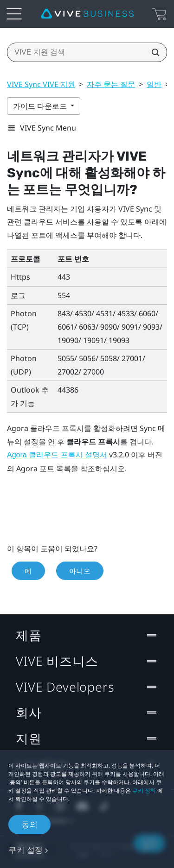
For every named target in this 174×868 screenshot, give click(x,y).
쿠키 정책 (144, 790)
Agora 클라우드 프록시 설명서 (57, 455)
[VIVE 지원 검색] (153, 52)
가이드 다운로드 (41, 106)
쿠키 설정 (26, 850)
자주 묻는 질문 (111, 84)
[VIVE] (87, 14)
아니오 (80, 571)
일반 (154, 84)
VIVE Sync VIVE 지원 (41, 84)
